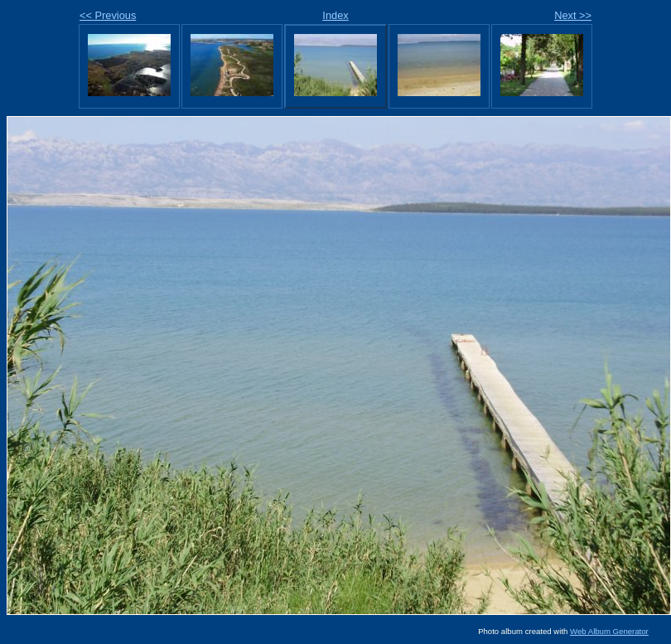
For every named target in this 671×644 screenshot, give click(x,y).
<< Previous (108, 15)
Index (335, 15)
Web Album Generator (609, 631)
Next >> (573, 15)
